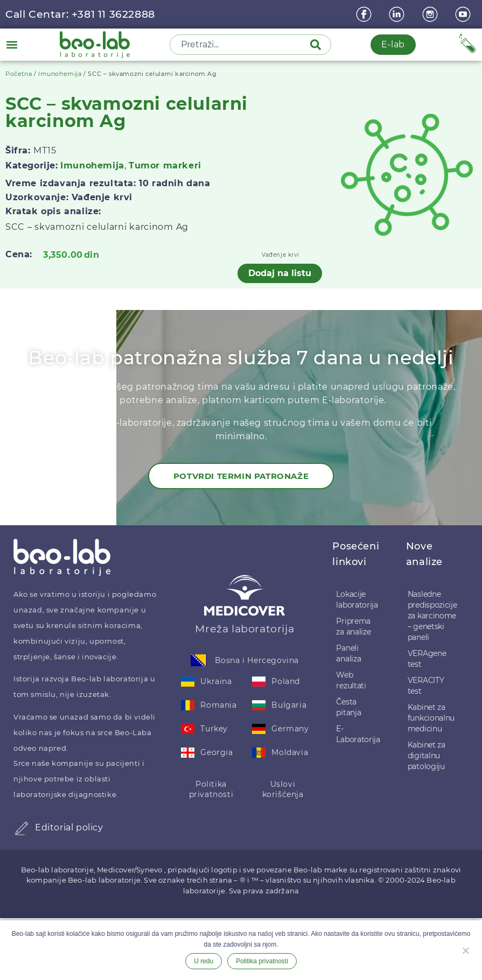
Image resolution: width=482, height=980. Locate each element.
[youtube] (464, 14)
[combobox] (241, 45)
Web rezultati (351, 680)
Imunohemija (60, 74)
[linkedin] (398, 14)
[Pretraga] (318, 45)
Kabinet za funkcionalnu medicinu (431, 718)
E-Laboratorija (358, 734)
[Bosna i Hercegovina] (199, 660)
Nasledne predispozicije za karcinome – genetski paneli (432, 616)
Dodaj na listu (280, 273)
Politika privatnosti (211, 789)
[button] (12, 44)
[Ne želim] (465, 949)
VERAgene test (427, 659)
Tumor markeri (165, 165)
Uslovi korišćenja (283, 789)
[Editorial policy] (22, 828)
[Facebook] (365, 14)
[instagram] (431, 14)
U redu (204, 961)
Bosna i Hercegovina (257, 660)
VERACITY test (426, 686)
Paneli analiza (348, 653)
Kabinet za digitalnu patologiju (427, 756)
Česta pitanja (348, 707)
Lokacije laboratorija (357, 600)
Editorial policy (69, 827)
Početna (19, 74)
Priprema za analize (353, 626)
